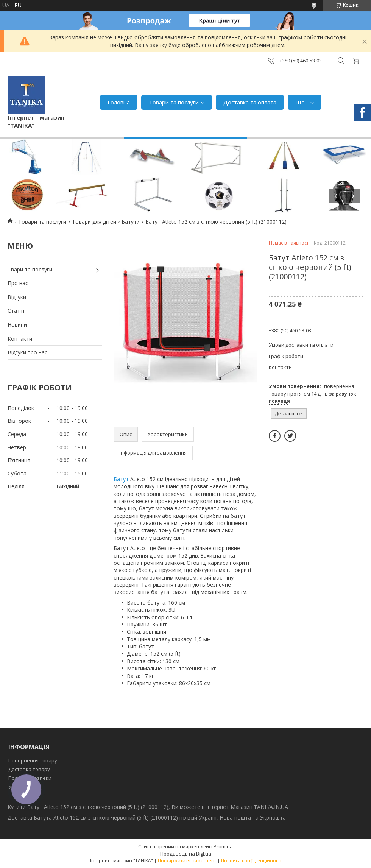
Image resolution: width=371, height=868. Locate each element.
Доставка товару (29, 769)
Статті (16, 311)
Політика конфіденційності (251, 861)
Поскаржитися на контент (187, 861)
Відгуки (17, 297)
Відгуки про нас (27, 352)
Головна (119, 102)
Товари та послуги (174, 102)
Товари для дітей (94, 222)
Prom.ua (223, 846)
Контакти (20, 339)
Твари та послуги (30, 269)
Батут (121, 479)
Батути (131, 222)
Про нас (18, 283)
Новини (17, 325)
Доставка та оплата (250, 102)
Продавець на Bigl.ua (186, 854)
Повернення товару (33, 760)
